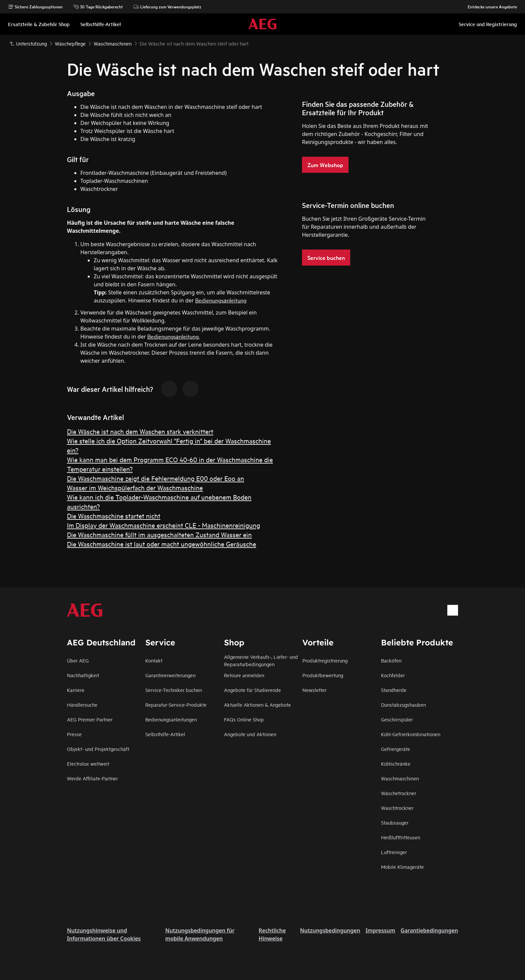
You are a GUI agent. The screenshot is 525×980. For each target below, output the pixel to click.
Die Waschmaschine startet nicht (114, 516)
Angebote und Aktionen (250, 734)
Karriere (76, 690)
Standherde (394, 690)
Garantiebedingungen (429, 930)
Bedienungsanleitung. (173, 336)
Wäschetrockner (399, 793)
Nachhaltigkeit (83, 675)
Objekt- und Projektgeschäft (98, 749)
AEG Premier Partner (90, 719)
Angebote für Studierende (252, 690)
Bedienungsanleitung (221, 300)
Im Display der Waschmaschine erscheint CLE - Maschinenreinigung (164, 525)
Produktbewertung (323, 675)
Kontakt (154, 660)
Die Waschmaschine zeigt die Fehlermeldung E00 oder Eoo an (156, 478)
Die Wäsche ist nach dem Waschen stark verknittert (140, 431)
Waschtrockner (397, 808)
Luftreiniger (394, 852)
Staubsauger (395, 822)
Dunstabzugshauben (403, 705)
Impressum (381, 930)
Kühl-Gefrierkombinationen (411, 734)
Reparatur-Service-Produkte (176, 705)
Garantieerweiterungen (170, 675)
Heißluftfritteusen (401, 837)
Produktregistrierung (325, 660)
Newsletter (314, 690)
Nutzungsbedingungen (330, 930)
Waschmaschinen (400, 778)
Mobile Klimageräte (402, 867)
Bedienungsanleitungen (171, 719)
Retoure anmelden (244, 675)
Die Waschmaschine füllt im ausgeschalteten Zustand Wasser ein (159, 534)
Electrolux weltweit (88, 763)
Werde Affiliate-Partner (92, 778)
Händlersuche (82, 705)
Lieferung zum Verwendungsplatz (167, 7)
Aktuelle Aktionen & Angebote (257, 705)
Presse (74, 734)
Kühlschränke (396, 763)
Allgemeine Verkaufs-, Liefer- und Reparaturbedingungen (261, 660)
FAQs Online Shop (244, 719)
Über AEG (78, 660)
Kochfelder (393, 675)
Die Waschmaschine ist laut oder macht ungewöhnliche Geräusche (162, 544)
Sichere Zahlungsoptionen (35, 7)
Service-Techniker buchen (174, 690)
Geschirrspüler (397, 719)
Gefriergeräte (396, 749)
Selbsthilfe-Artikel (165, 734)
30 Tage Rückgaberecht (98, 7)
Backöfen (391, 660)
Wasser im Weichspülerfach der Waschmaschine (135, 487)
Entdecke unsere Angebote (489, 7)
